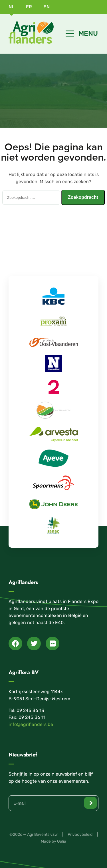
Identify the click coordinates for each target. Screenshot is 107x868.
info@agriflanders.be (31, 724)
